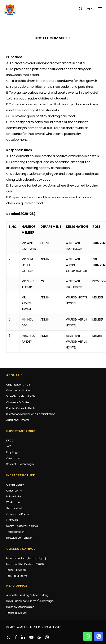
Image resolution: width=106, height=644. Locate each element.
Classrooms (14, 491)
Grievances (13, 458)
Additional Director (17, 420)
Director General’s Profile (21, 408)
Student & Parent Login (20, 464)
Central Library (15, 485)
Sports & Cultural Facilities (22, 526)
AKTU (9, 446)
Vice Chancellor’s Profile (21, 396)
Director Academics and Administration (31, 414)
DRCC (10, 441)
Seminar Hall (14, 508)
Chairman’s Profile (17, 402)
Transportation (15, 532)
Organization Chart (18, 385)
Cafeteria (12, 520)
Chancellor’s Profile (18, 390)
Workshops (13, 502)
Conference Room (17, 514)
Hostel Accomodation (20, 538)
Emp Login (13, 452)
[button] (94, 9)
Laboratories (14, 496)
